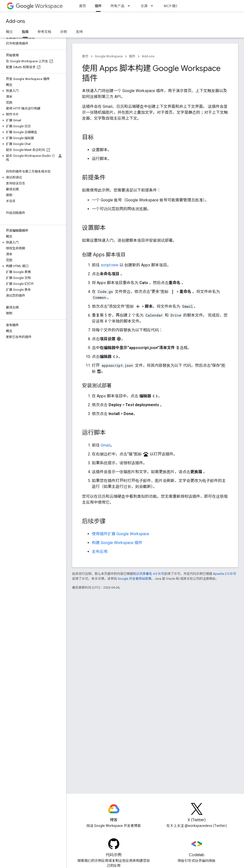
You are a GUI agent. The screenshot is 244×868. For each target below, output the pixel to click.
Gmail (106, 445)
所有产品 (117, 6)
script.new (110, 265)
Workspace (39, 6)
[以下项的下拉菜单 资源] (153, 6)
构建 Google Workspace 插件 (117, 543)
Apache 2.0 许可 (225, 574)
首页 (82, 6)
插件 (132, 56)
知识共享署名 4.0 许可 (149, 574)
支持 (79, 32)
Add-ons (16, 21)
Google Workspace (109, 56)
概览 (9, 32)
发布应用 (100, 552)
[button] (32, 91)
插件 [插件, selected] (98, 6)
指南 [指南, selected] (25, 32)
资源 (144, 6)
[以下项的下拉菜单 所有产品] (130, 6)
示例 (64, 32)
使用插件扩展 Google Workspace (121, 534)
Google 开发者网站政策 (135, 579)
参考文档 (44, 32)
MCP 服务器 (173, 6)
